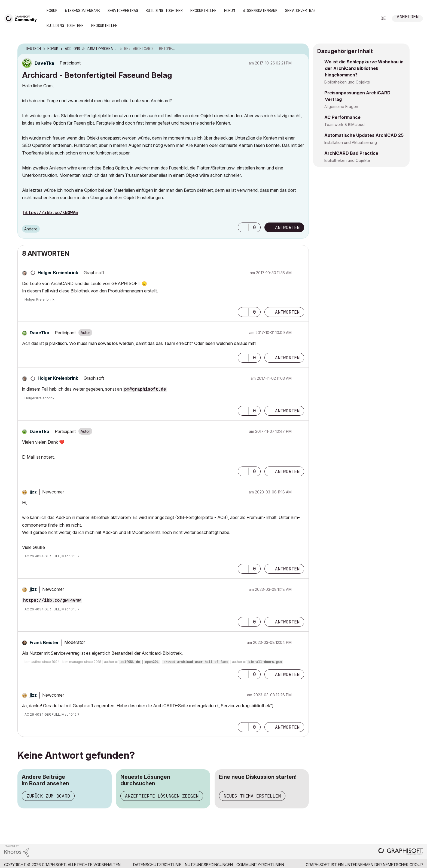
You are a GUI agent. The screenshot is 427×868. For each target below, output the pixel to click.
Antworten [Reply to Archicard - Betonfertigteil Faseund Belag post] (287, 227)
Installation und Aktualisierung (351, 142)
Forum (52, 11)
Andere (31, 229)
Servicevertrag (123, 11)
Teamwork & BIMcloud (344, 124)
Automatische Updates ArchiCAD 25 (364, 135)
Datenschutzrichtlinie (157, 865)
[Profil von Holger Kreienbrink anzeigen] (58, 273)
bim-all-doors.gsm (265, 662)
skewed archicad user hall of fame (196, 662)
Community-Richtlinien (260, 865)
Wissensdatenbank (83, 11)
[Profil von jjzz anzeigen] (33, 492)
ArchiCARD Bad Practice (351, 153)
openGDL (152, 662)
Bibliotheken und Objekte (347, 82)
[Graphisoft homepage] (401, 852)
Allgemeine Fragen (341, 106)
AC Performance (342, 117)
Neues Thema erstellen (252, 796)
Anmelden (408, 17)
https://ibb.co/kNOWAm (51, 213)
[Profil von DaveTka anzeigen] (44, 63)
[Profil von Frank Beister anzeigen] (44, 642)
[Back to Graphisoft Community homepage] (22, 18)
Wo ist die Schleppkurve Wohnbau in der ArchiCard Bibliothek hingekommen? (364, 68)
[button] (243, 227)
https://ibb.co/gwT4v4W (52, 601)
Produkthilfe (203, 11)
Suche (367, 18)
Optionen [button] (301, 49)
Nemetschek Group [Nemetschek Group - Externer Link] (403, 865)
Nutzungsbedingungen (209, 865)
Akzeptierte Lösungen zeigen (162, 796)
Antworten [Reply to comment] (287, 312)
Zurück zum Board (48, 796)
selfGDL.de (130, 662)
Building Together (164, 11)
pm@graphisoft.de (145, 390)
